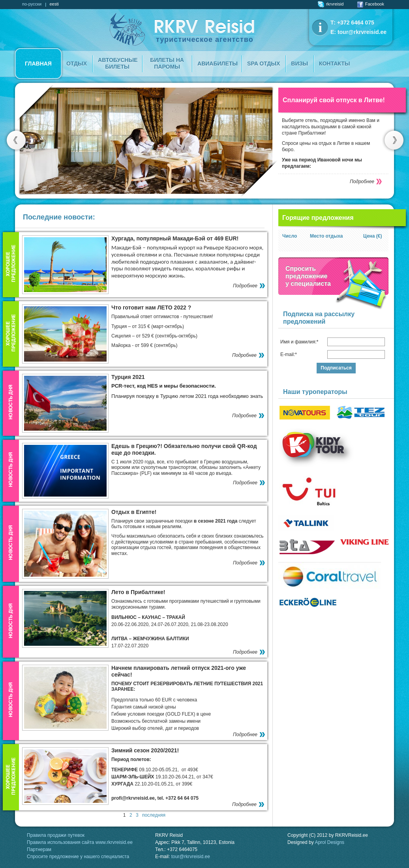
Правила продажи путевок (56, 835)
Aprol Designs (329, 842)
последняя (154, 815)
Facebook (371, 4)
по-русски (32, 4)
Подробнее (362, 182)
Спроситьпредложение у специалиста (308, 276)
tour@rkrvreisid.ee (362, 32)
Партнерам (39, 849)
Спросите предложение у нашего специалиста (78, 857)
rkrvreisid (331, 4)
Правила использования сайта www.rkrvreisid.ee (80, 842)
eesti (54, 4)
